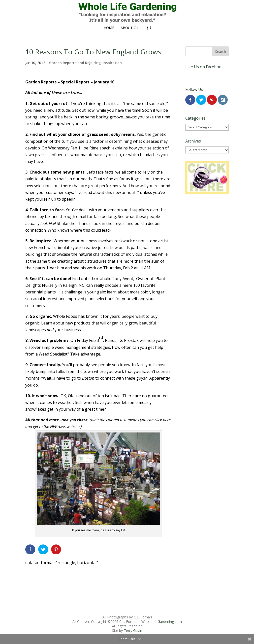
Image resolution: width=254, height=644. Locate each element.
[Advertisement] (98, 577)
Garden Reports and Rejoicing (75, 63)
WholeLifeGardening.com (162, 622)
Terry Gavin (133, 630)
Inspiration (112, 63)
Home (109, 28)
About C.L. (130, 28)
